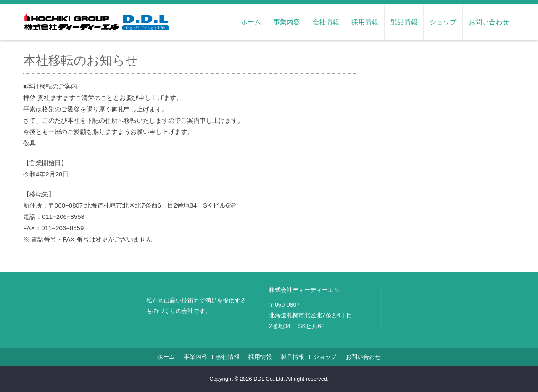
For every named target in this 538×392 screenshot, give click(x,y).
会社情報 (326, 22)
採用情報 (365, 22)
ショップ (443, 22)
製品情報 (404, 22)
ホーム (251, 22)
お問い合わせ (489, 22)
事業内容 (287, 22)
